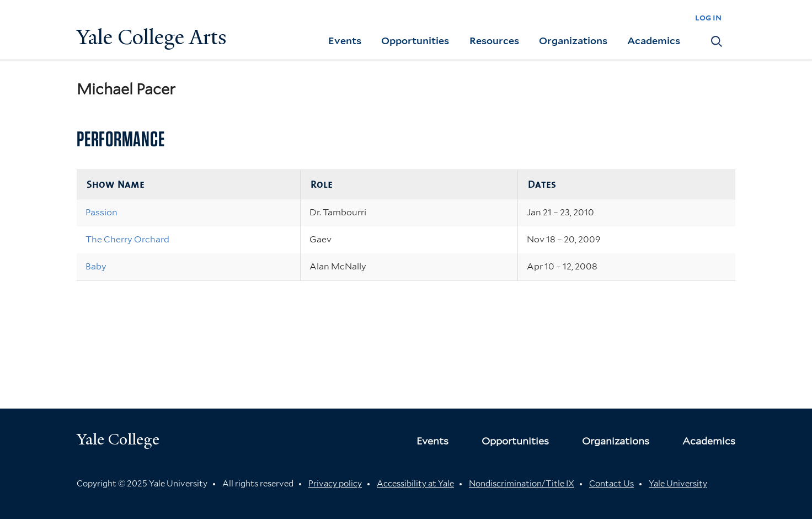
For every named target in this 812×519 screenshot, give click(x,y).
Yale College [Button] (118, 439)
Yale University (678, 484)
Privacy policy (335, 484)
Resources (494, 41)
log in (708, 17)
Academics (654, 41)
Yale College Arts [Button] (152, 37)
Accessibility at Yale (415, 484)
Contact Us (611, 484)
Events (345, 41)
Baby (96, 266)
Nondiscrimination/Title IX (522, 484)
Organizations (573, 41)
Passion (101, 212)
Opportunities (415, 41)
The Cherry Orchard (127, 239)
